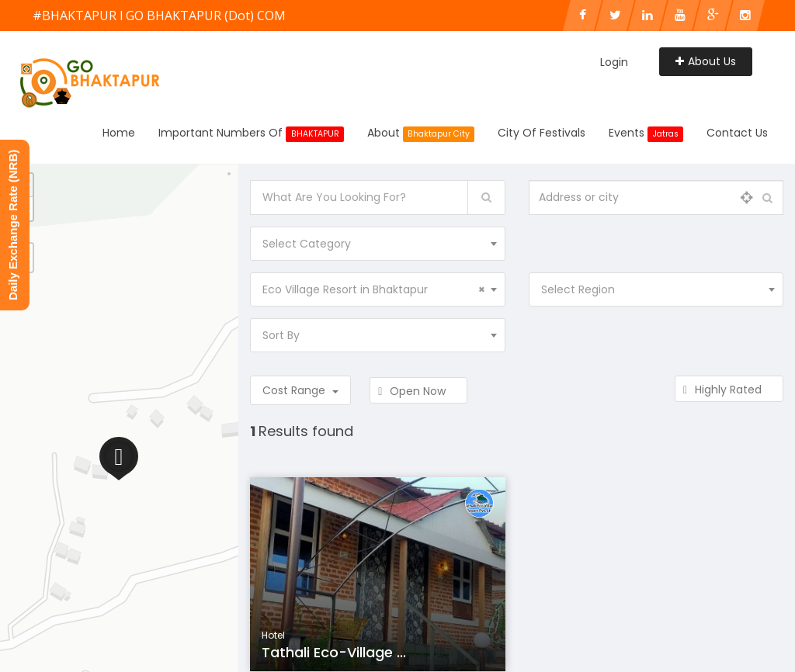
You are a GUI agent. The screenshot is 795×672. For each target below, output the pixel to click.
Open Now (418, 391)
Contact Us (737, 133)
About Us (706, 61)
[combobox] (377, 244)
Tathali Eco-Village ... (334, 652)
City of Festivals (542, 133)
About (421, 133)
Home (119, 133)
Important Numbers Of (251, 133)
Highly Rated (729, 390)
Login (614, 62)
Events (646, 133)
